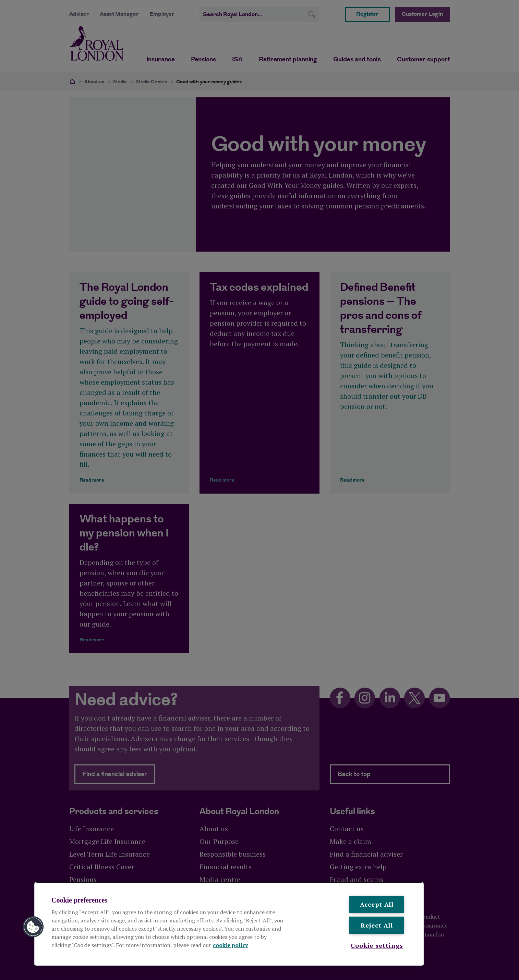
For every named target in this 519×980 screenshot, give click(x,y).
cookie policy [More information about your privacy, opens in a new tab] (230, 945)
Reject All (377, 925)
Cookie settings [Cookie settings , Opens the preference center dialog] (377, 945)
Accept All (377, 904)
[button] (33, 927)
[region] (229, 924)
